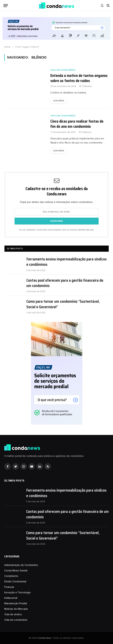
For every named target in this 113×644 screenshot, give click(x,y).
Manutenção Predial (16, 603)
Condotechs (11, 576)
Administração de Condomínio (21, 565)
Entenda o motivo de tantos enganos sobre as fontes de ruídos (79, 78)
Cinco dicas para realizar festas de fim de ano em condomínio (77, 124)
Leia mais (59, 101)
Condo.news (44, 638)
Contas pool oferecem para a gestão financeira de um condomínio (65, 283)
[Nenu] (6, 6)
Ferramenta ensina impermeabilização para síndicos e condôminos (67, 262)
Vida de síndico (13, 614)
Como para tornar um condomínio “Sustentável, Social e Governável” (63, 304)
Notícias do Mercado (16, 609)
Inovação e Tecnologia (17, 592)
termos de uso (86, 230)
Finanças (9, 587)
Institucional (11, 598)
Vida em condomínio (63, 70)
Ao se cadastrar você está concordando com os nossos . (57, 230)
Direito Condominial (15, 581)
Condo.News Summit (16, 570)
